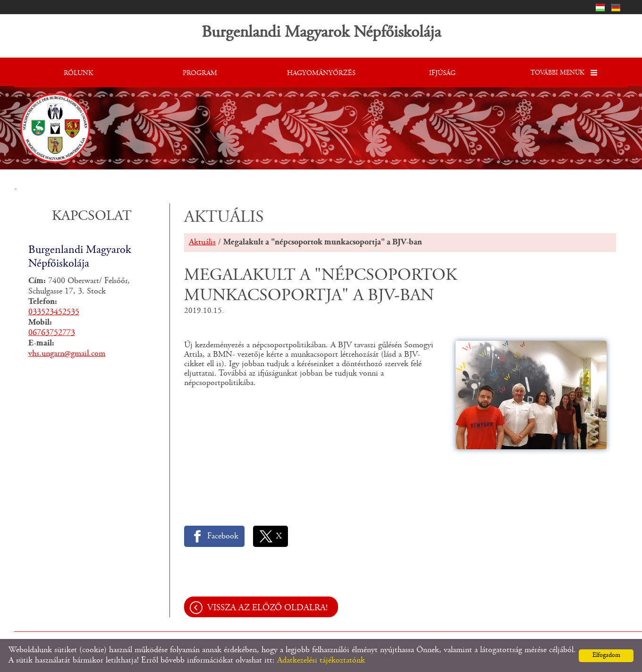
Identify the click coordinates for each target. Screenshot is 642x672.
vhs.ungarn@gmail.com (67, 354)
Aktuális (202, 243)
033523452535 (54, 312)
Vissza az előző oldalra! (267, 608)
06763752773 (52, 333)
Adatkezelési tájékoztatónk (321, 661)
